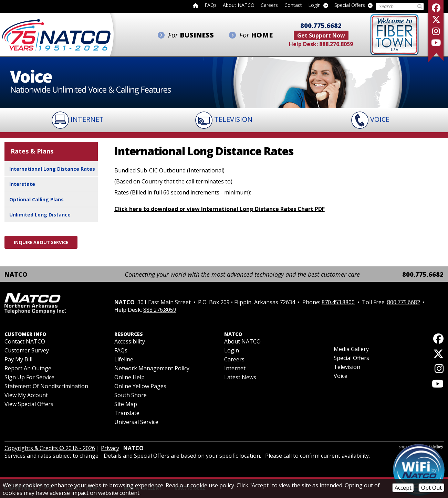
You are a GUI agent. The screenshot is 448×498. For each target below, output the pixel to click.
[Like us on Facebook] (436, 8)
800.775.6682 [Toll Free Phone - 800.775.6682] (321, 25)
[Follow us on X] (436, 19)
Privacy (110, 448)
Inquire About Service (41, 242)
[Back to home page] (196, 5)
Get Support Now (321, 35)
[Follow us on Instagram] (436, 31)
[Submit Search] (420, 7)
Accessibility (130, 341)
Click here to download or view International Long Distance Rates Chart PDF (220, 209)
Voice (341, 376)
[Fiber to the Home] (394, 34)
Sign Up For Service (29, 377)
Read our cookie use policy (200, 485)
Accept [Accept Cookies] (403, 488)
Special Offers (353, 5)
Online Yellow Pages (140, 386)
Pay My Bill (18, 359)
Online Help (129, 377)
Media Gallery (351, 349)
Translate (127, 413)
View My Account (26, 395)
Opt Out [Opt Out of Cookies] (431, 488)
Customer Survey (27, 350)
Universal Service (136, 422)
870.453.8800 (338, 302)
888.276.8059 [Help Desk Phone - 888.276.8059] (336, 44)
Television (347, 367)
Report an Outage (28, 368)
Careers (269, 5)
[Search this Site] (396, 7)
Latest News (240, 377)
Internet (235, 368)
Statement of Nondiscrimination (46, 386)
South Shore (131, 395)
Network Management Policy (152, 368)
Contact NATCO (25, 341)
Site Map (126, 404)
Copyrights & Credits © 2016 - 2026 (50, 448)
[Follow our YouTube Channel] (436, 43)
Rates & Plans (32, 151)
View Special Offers (29, 404)
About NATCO (239, 5)
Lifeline (124, 359)
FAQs (211, 5)
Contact (293, 5)
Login (318, 5)
